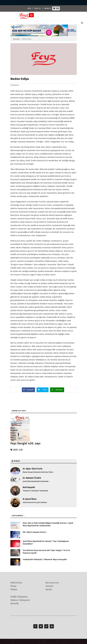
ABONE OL (48, 8)
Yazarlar (49, 586)
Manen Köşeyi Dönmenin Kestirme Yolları (38, 472)
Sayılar (49, 589)
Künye (13, 586)
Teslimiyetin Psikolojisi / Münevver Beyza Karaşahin (45, 559)
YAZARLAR (17, 461)
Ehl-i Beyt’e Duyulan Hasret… (35, 532)
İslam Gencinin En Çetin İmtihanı (35, 502)
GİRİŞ (29, 8)
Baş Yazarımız (52, 583)
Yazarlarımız (15, 85)
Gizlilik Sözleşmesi (19, 597)
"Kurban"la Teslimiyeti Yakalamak (35, 491)
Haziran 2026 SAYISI (19, 411)
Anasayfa (16, 39)
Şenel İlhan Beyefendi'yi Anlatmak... (36, 481)
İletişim (14, 589)
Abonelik (15, 603)
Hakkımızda (16, 583)
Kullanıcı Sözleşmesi (20, 600)
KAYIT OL (38, 8)
